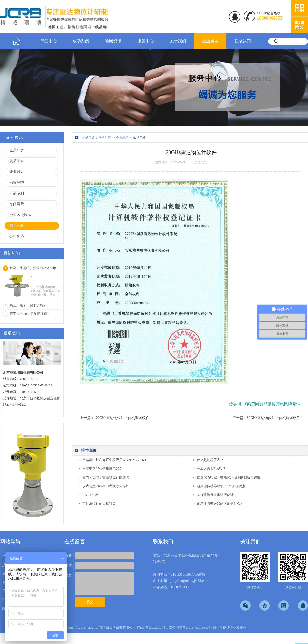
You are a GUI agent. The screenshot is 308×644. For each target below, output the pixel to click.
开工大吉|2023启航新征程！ (30, 314)
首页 (16, 41)
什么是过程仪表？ (210, 460)
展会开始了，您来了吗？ (28, 305)
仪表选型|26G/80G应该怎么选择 (106, 486)
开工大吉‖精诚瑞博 (211, 469)
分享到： (237, 404)
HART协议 (90, 495)
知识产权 (139, 138)
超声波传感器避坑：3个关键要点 (221, 486)
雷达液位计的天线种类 (99, 503)
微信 (296, 404)
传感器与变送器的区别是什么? (219, 503)
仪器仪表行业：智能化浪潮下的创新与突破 (229, 477)
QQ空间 (252, 404)
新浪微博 (267, 404)
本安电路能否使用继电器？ (102, 469)
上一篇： (115, 418)
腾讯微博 (284, 404)
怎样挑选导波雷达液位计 (215, 495)
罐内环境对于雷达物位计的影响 (106, 477)
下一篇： (266, 418)
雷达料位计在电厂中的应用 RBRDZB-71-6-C (115, 460)
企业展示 (122, 138)
